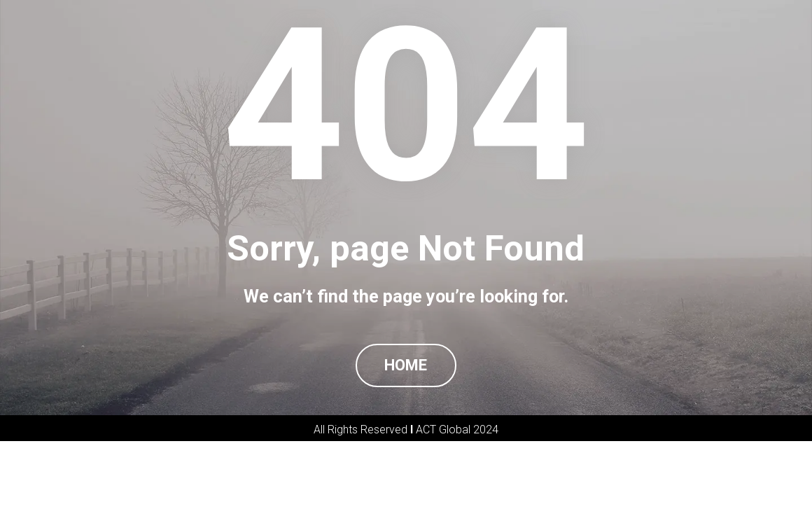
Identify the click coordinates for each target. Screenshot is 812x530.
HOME (406, 410)
